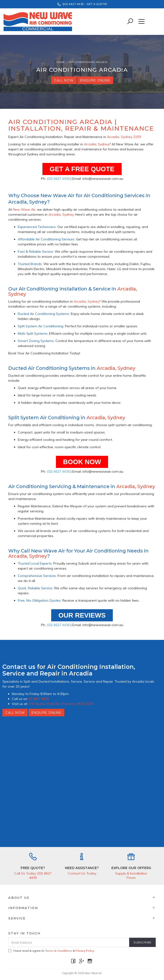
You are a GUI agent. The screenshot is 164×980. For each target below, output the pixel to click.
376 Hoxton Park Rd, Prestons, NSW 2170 (61, 704)
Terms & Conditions (59, 951)
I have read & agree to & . (52, 951)
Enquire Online (95, 80)
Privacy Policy (85, 951)
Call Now (64, 80)
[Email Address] (69, 942)
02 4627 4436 (39, 699)
